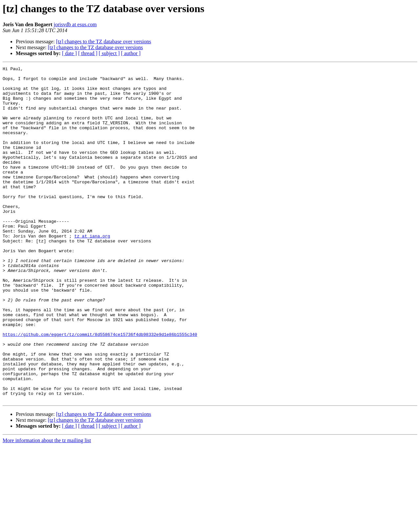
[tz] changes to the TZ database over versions (104, 41)
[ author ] (131, 53)
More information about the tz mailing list (47, 507)
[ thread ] (88, 53)
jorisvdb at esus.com (75, 24)
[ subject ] (109, 53)
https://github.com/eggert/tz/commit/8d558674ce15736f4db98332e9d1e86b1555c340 (100, 388)
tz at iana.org (92, 270)
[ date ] (69, 53)
